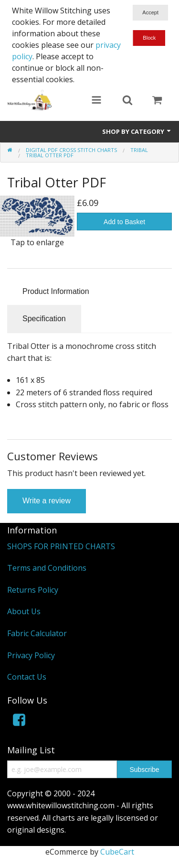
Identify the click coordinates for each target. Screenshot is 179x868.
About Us (24, 611)
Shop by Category (137, 131)
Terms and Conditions (47, 568)
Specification (44, 319)
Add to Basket (124, 222)
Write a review (47, 501)
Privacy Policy (31, 655)
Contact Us (27, 677)
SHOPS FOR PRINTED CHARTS (61, 546)
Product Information (56, 291)
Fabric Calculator (37, 633)
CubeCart (117, 852)
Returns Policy (33, 590)
